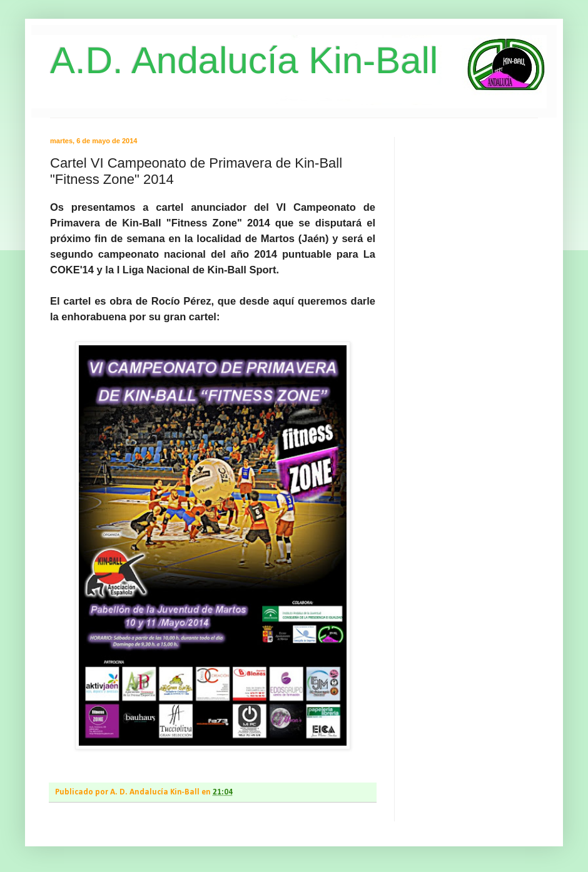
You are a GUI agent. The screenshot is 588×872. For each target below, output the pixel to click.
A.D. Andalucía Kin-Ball (244, 60)
